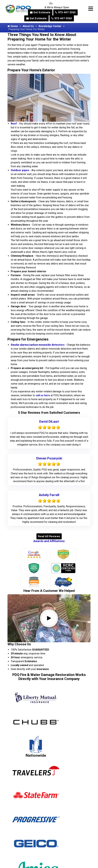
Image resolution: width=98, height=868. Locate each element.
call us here (43, 395)
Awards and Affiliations (49, 541)
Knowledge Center (50, 26)
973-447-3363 (65, 12)
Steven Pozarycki (49, 458)
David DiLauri (49, 422)
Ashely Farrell (49, 495)
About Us (28, 26)
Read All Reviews (49, 536)
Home (13, 26)
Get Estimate (40, 12)
